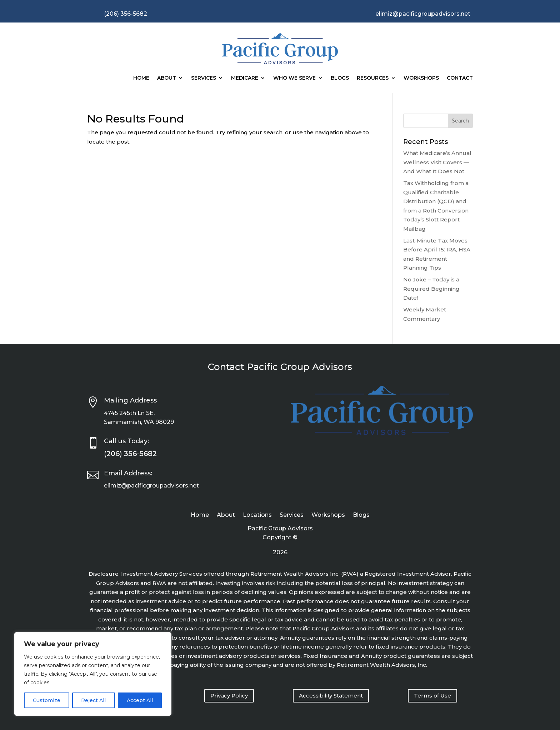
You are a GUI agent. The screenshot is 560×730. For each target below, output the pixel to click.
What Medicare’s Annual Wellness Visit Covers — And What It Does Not (437, 162)
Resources (373, 78)
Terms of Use (432, 696)
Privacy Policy (229, 696)
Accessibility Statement (331, 696)
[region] (93, 674)
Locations (257, 515)
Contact (460, 78)
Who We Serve (294, 78)
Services (204, 78)
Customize (47, 700)
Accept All (140, 700)
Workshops (421, 78)
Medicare (245, 78)
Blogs (340, 78)
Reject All (93, 700)
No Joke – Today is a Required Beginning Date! (431, 289)
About (167, 78)
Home (141, 78)
